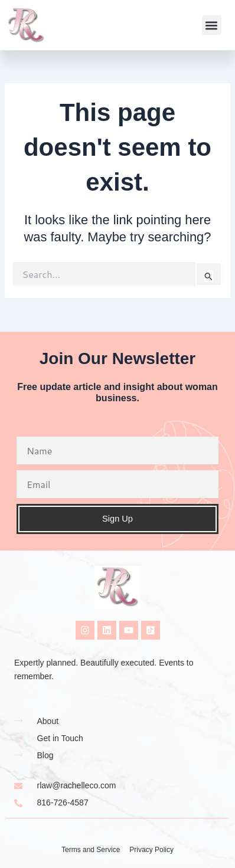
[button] (212, 25)
